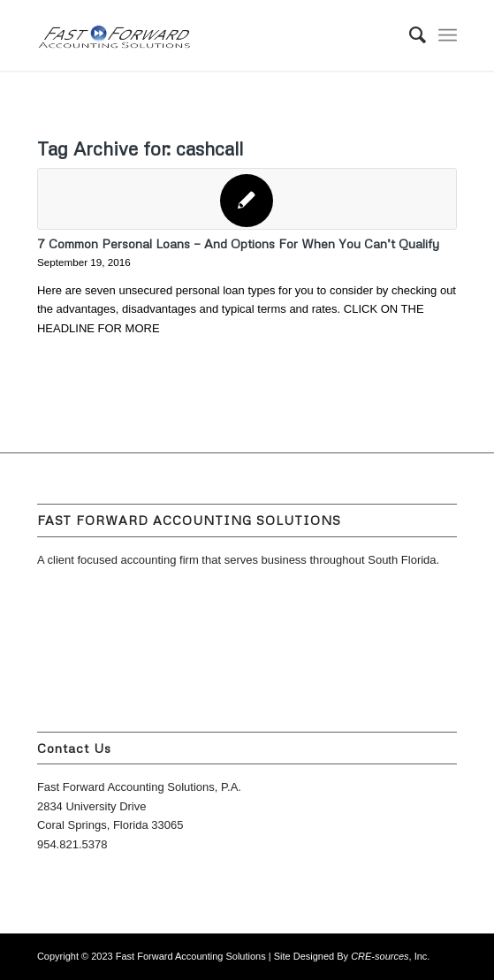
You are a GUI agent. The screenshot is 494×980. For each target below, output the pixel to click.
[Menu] (448, 35)
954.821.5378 (72, 844)
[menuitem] (409, 35)
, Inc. (390, 956)
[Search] (409, 35)
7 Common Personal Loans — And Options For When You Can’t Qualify (238, 243)
